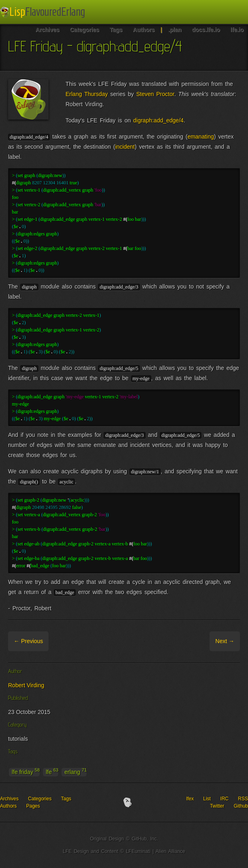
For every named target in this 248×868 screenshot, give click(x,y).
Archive (59, 641)
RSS (243, 799)
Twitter (217, 806)
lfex (190, 799)
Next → (225, 641)
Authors (8, 806)
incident (125, 147)
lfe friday (26, 772)
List (207, 799)
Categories (40, 799)
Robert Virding (26, 685)
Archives (9, 799)
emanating (200, 137)
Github (241, 806)
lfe (52, 772)
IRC (224, 799)
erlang (75, 772)
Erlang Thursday (87, 94)
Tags (66, 799)
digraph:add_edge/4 (158, 120)
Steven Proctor (155, 94)
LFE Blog (44, 12)
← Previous (28, 641)
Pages (33, 806)
